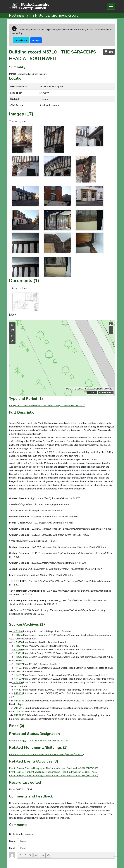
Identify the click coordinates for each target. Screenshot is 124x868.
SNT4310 (17, 682)
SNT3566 (17, 657)
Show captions (18, 121)
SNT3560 (17, 649)
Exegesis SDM (67, 857)
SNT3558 (17, 642)
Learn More (21, 40)
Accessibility (62, 842)
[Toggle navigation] (111, 6)
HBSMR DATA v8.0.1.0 (61, 860)
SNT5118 (19, 708)
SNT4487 (17, 690)
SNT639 (18, 693)
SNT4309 (17, 679)
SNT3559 (17, 646)
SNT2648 (17, 631)
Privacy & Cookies (62, 845)
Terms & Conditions (62, 839)
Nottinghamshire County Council (70, 851)
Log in (62, 863)
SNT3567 (17, 664)
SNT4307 (17, 675)
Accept (36, 40)
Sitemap (62, 848)
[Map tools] (12, 341)
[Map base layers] (12, 330)
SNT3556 (17, 635)
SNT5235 (19, 715)
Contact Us (62, 836)
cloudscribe (78, 860)
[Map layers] (12, 325)
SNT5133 (19, 700)
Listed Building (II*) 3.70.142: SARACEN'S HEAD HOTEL (39, 740)
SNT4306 (17, 668)
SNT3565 (17, 653)
